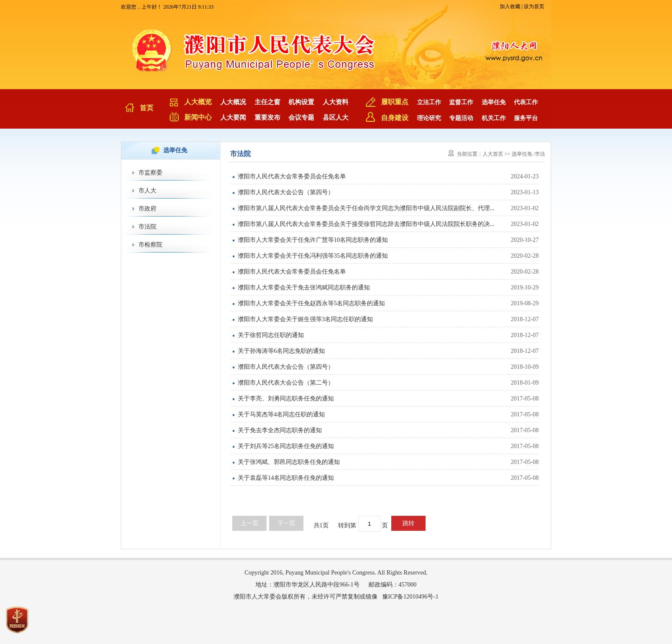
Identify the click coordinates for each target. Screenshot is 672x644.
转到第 (347, 525)
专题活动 (461, 118)
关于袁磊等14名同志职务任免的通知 (286, 478)
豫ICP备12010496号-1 (410, 597)
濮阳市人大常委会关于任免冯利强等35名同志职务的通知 (313, 256)
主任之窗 (267, 102)
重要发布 (267, 117)
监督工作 (461, 102)
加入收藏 (510, 6)
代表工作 (526, 102)
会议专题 (301, 117)
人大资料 (336, 102)
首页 (147, 108)
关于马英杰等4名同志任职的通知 (281, 414)
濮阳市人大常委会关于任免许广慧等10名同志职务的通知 (313, 240)
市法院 (147, 227)
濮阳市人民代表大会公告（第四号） (286, 192)
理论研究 (429, 118)
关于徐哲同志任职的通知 (271, 335)
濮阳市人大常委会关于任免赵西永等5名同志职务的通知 (311, 303)
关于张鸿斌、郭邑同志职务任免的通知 (289, 462)
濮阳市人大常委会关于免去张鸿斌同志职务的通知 (304, 287)
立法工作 (429, 102)
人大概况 (233, 102)
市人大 (147, 191)
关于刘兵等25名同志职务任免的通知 (286, 446)
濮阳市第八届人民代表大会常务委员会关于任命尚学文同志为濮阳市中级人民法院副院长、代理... (366, 208)
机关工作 (494, 118)
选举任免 (494, 102)
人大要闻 (233, 117)
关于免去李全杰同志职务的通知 (280, 430)
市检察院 (150, 245)
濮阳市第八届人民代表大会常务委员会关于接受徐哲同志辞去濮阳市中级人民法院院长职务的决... (366, 224)
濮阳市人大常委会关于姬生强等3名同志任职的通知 (305, 319)
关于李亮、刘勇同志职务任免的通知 (286, 399)
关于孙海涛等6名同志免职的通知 (281, 351)
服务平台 (526, 118)
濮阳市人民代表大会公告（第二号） (286, 383)
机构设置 (301, 102)
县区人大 (336, 117)
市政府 (147, 209)
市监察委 (150, 173)
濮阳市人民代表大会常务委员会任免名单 (292, 176)
